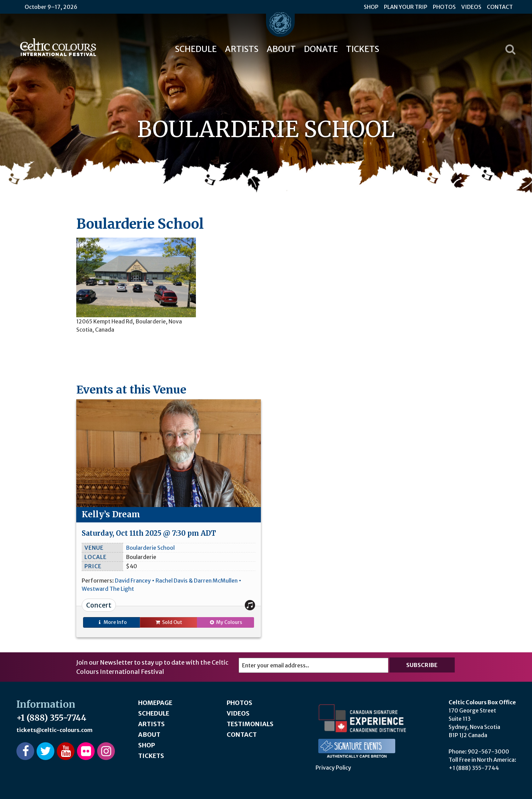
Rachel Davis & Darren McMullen (197, 581)
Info (112, 622)
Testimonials (250, 724)
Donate (321, 49)
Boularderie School (150, 548)
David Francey (133, 581)
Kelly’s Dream (111, 514)
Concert (99, 605)
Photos (444, 7)
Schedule (196, 49)
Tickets (363, 49)
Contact (500, 7)
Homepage (155, 703)
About (281, 49)
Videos (471, 7)
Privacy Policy (333, 768)
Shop (371, 7)
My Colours (225, 622)
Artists (242, 49)
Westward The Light (108, 589)
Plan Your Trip (406, 7)
